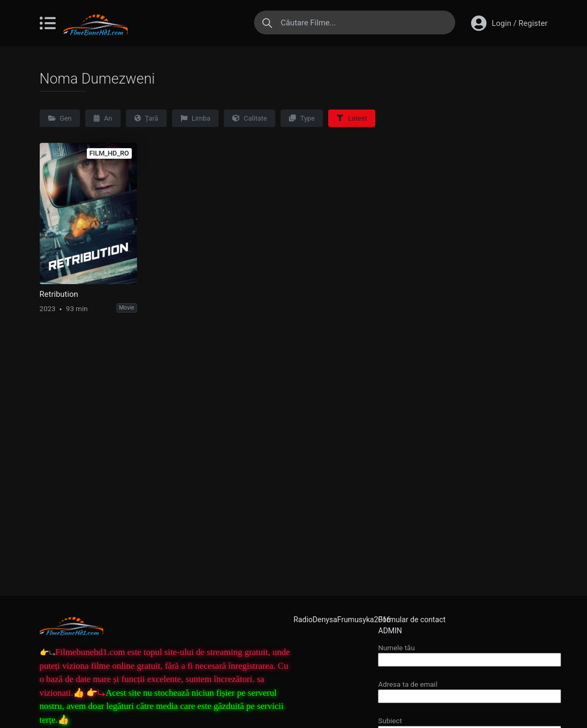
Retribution (59, 294)
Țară (146, 118)
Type (302, 118)
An (103, 118)
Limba (196, 118)
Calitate (250, 118)
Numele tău (469, 654)
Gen (60, 118)
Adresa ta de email (469, 690)
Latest (352, 118)
